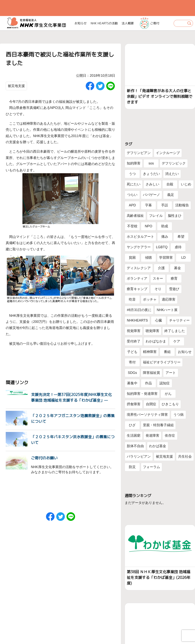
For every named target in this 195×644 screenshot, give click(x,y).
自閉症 (151, 404)
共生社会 (185, 456)
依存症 (170, 436)
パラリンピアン (139, 456)
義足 (171, 195)
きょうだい (151, 174)
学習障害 (166, 258)
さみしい (152, 184)
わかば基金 (158, 446)
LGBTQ (162, 247)
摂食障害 (134, 404)
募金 (178, 268)
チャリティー (179, 320)
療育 (174, 279)
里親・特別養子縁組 (158, 425)
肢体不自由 (135, 446)
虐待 (178, 247)
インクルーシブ (168, 153)
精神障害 (150, 352)
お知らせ (81, 23)
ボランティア (137, 279)
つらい (132, 195)
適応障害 (169, 299)
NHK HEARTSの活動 (104, 23)
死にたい (134, 184)
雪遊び (174, 289)
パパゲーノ (151, 195)
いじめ (186, 184)
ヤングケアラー (139, 247)
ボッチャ (150, 299)
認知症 (165, 383)
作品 (148, 383)
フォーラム (151, 467)
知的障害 (134, 163)
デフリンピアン (139, 153)
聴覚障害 (152, 331)
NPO (149, 226)
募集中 (132, 383)
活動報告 (182, 205)
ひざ (132, 425)
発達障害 (152, 436)
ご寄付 (149, 23)
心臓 (159, 320)
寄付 (132, 362)
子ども (132, 352)
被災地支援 (16, 86)
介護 (161, 268)
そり (158, 289)
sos (151, 163)
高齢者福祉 (135, 216)
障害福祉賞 (151, 373)
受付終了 (134, 341)
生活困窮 (134, 436)
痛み (165, 237)
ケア (177, 341)
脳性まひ (175, 216)
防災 (132, 467)
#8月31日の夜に (139, 310)
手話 (165, 205)
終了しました (175, 331)
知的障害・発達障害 (142, 394)
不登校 (132, 226)
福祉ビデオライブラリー (162, 362)
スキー (158, 279)
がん (168, 394)
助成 (165, 226)
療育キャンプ (137, 289)
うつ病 (178, 415)
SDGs (132, 373)
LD (184, 258)
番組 (167, 352)
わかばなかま (156, 341)
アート (171, 373)
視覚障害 (134, 331)
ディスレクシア (139, 268)
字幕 (148, 205)
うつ (132, 174)
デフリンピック (174, 163)
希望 (181, 237)
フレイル (156, 216)
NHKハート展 (167, 310)
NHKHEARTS (137, 320)
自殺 (170, 184)
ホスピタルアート (140, 237)
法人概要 (128, 23)
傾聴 (148, 258)
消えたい (172, 174)
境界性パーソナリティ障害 (147, 415)
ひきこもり (170, 404)
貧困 (132, 258)
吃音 (132, 299)
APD (132, 205)
